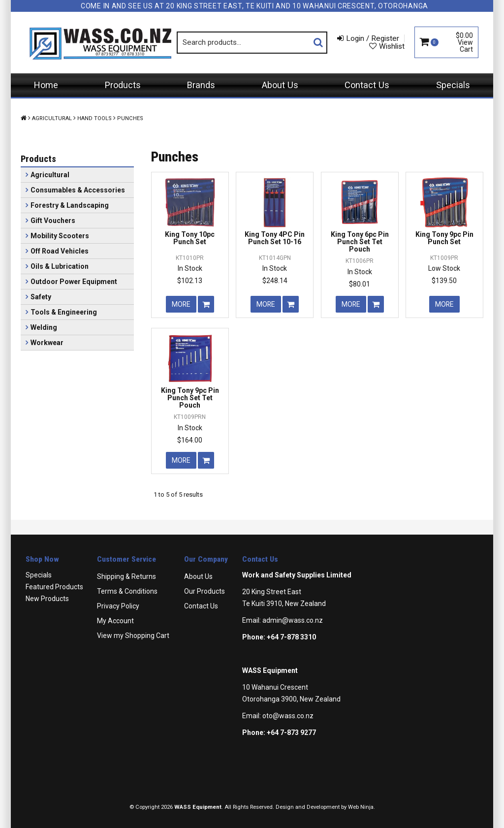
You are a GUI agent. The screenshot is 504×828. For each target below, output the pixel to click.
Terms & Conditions (127, 591)
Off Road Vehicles (60, 251)
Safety (41, 297)
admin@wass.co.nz (293, 620)
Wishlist (392, 46)
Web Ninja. (362, 807)
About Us (280, 85)
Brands (201, 85)
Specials (453, 85)
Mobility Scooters (60, 236)
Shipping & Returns (126, 576)
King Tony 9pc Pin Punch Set (444, 238)
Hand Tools (94, 118)
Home (46, 85)
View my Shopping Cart (133, 636)
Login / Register (373, 38)
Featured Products (54, 587)
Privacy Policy (118, 606)
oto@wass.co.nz (288, 716)
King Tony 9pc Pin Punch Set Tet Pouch (190, 398)
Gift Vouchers (53, 221)
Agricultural (52, 118)
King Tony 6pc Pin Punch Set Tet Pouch (360, 242)
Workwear (47, 343)
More (181, 304)
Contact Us (367, 85)
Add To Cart (206, 304)
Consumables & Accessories (78, 190)
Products (123, 85)
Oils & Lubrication (60, 266)
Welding (44, 327)
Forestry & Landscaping (70, 205)
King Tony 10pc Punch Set (190, 238)
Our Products (205, 591)
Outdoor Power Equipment (74, 282)
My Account (115, 621)
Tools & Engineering (64, 312)
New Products (47, 599)
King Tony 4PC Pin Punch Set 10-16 (275, 238)
